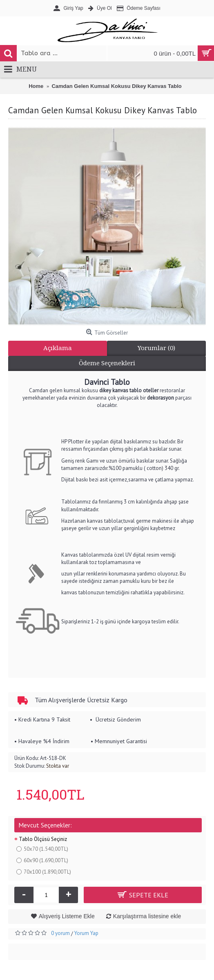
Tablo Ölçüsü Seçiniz (43, 839)
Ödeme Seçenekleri (107, 363)
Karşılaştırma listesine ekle (147, 916)
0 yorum (60, 933)
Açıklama (58, 348)
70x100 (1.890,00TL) (44, 872)
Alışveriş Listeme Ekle (67, 916)
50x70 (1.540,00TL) (42, 849)
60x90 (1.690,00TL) (42, 860)
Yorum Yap (86, 933)
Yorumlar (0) (156, 348)
